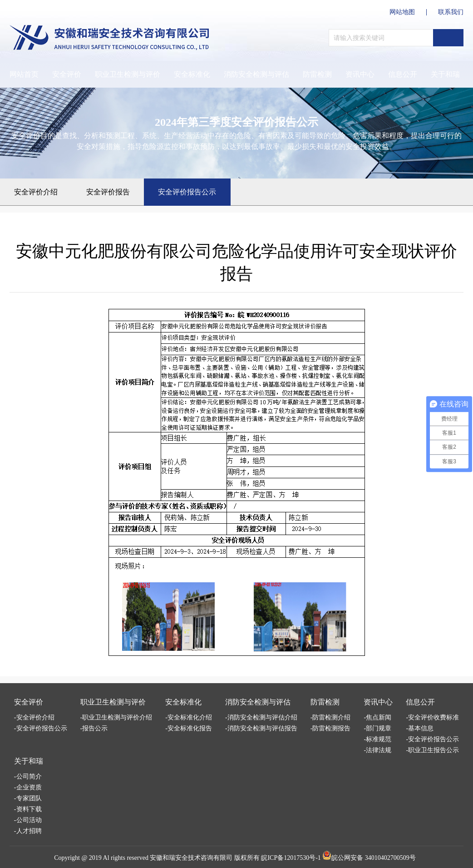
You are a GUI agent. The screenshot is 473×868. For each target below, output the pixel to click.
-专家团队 (28, 798)
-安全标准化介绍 (189, 717)
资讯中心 (360, 74)
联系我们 (451, 12)
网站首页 (24, 74)
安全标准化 (192, 74)
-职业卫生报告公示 (432, 750)
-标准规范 (377, 739)
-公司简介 (28, 776)
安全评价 (67, 74)
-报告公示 (94, 728)
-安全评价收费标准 (432, 717)
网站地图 (402, 12)
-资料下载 (28, 809)
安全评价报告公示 (187, 192)
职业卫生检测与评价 (128, 74)
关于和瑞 (29, 761)
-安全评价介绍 (34, 717)
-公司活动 (28, 820)
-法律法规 (377, 750)
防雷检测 (317, 74)
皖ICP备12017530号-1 (291, 858)
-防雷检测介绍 (331, 717)
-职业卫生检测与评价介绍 (116, 717)
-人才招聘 (28, 831)
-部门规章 (377, 728)
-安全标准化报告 (189, 728)
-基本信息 (420, 728)
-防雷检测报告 (331, 728)
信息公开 (403, 74)
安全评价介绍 (36, 192)
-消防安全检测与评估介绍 (261, 717)
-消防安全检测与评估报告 (261, 728)
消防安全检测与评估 (256, 74)
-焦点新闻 (377, 717)
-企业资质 (28, 787)
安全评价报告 (108, 192)
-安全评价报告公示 (41, 728)
